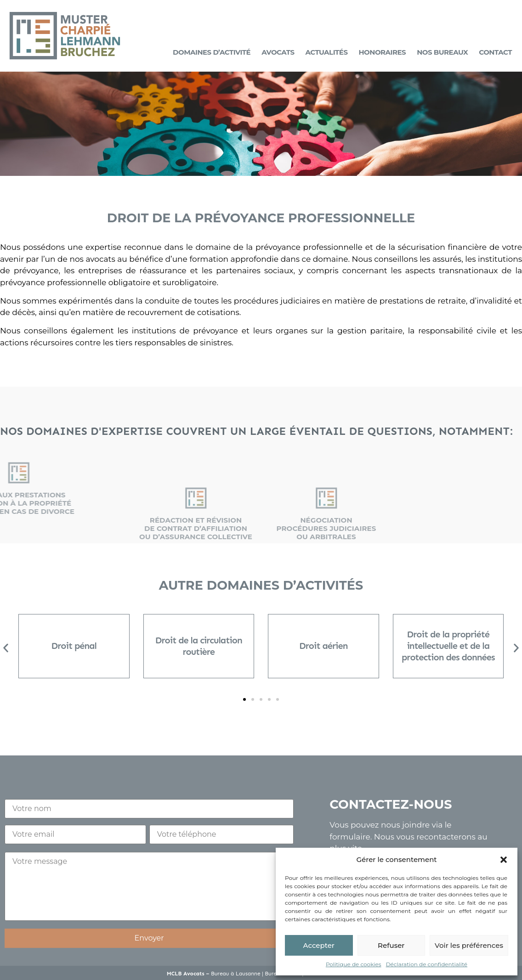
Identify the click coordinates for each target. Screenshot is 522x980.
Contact (495, 52)
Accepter (319, 945)
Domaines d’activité (212, 52)
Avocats (278, 52)
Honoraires (383, 52)
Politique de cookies (354, 964)
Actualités (326, 52)
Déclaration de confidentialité (427, 964)
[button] (504, 860)
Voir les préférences (469, 945)
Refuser (391, 945)
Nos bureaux (442, 52)
